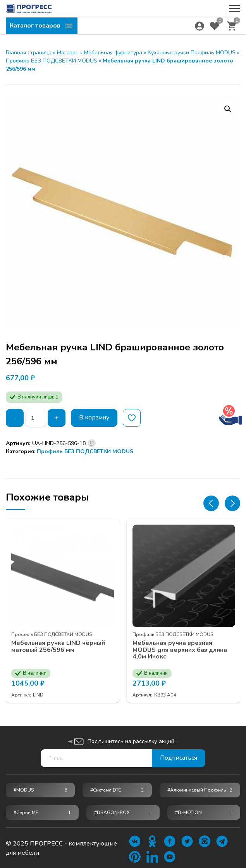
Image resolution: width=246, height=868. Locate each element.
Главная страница (29, 53)
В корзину (94, 418)
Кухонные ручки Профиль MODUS (192, 53)
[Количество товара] (36, 418)
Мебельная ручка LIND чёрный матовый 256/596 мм (58, 646)
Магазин (68, 53)
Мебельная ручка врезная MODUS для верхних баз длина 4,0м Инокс (180, 650)
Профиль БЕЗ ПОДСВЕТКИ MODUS (52, 61)
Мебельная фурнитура (113, 53)
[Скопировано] (92, 443)
